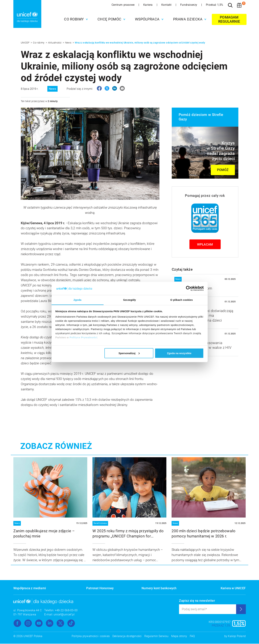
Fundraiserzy (189, 5)
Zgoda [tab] (78, 300)
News (69, 43)
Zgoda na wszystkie (179, 353)
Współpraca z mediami (30, 588)
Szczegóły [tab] (129, 300)
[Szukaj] (230, 5)
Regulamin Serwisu (156, 636)
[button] (75, 19)
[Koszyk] (239, 5)
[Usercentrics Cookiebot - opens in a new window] (188, 288)
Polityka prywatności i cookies (91, 636)
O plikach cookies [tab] (182, 300)
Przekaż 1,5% (215, 5)
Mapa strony (179, 636)
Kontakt (167, 5)
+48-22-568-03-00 (66, 611)
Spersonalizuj (129, 353)
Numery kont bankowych (159, 588)
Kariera (148, 5)
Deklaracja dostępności (127, 636)
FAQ (192, 636)
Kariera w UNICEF (233, 588)
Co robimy (39, 43)
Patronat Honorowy (100, 588)
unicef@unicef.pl (64, 615)
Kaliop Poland (237, 636)
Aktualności (55, 43)
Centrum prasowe (124, 5)
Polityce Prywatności (83, 337)
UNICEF (26, 43)
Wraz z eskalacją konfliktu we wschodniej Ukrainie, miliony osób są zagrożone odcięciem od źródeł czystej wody (140, 43)
